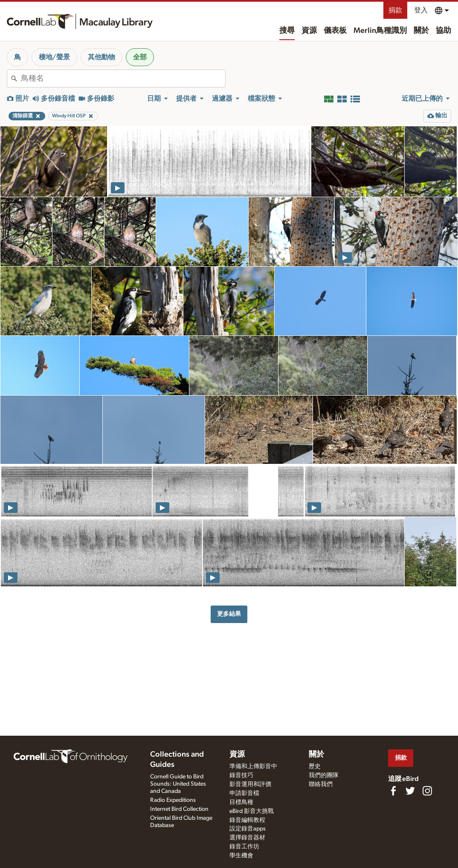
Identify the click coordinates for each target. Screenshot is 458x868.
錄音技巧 (241, 775)
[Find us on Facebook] (393, 791)
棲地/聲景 (54, 57)
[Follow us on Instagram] (427, 791)
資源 (309, 31)
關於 (421, 31)
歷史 (315, 766)
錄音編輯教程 (247, 820)
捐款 (395, 10)
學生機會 (241, 856)
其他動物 (101, 57)
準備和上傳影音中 (253, 766)
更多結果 (229, 614)
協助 (444, 31)
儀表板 (335, 31)
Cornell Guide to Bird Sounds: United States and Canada (178, 784)
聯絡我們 (321, 784)
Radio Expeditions (173, 800)
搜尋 (287, 31)
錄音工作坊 (244, 847)
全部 (140, 57)
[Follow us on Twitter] (410, 791)
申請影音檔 (244, 793)
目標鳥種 (241, 802)
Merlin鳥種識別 (380, 31)
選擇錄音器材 (247, 838)
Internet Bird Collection (179, 809)
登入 (421, 10)
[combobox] (123, 79)
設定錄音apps (248, 829)
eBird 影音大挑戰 (252, 811)
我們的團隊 (324, 775)
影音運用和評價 (250, 784)
